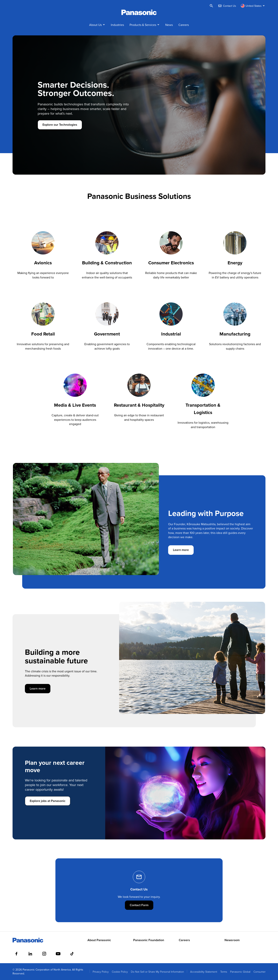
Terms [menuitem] (224, 972)
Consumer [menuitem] (259, 972)
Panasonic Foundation (149, 940)
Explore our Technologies (60, 125)
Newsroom (232, 940)
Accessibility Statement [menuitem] (204, 972)
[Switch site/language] (253, 6)
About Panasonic (99, 940)
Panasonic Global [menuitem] (240, 972)
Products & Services (143, 25)
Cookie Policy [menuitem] (120, 972)
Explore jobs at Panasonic (48, 801)
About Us (95, 25)
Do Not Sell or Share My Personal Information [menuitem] (157, 972)
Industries (117, 25)
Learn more (183, 550)
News (169, 25)
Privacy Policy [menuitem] (101, 972)
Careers (184, 25)
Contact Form (142, 905)
